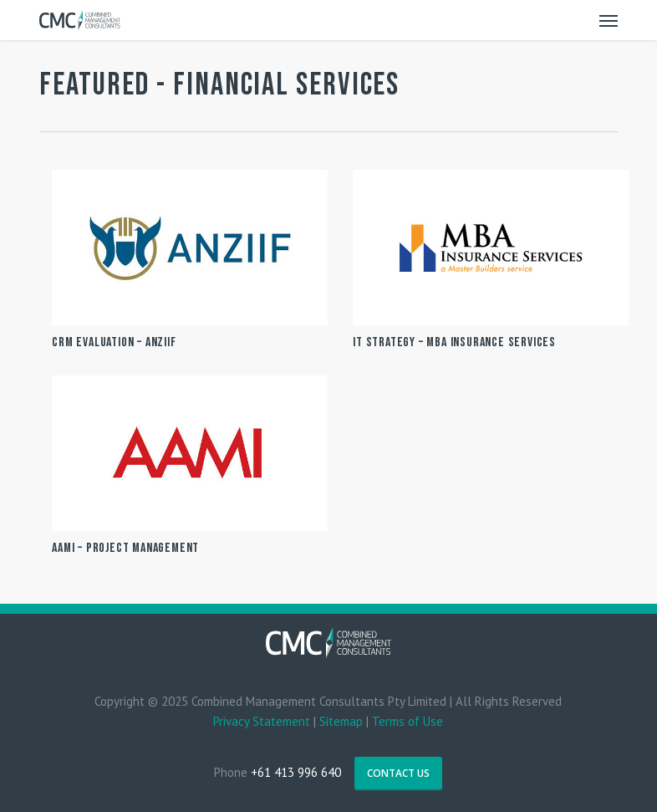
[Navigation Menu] (609, 20)
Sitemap (341, 721)
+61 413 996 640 (296, 772)
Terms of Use (407, 721)
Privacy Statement (262, 721)
